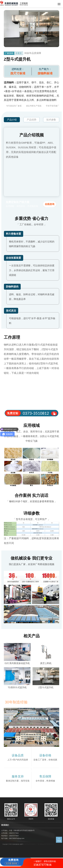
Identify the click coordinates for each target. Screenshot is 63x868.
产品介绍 (12, 120)
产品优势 (32, 120)
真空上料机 (46, 663)
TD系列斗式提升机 (17, 687)
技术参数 (51, 120)
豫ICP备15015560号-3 (30, 844)
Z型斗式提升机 (46, 687)
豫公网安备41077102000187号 (46, 844)
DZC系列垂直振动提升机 (17, 663)
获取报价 (31, 769)
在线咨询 (50, 204)
